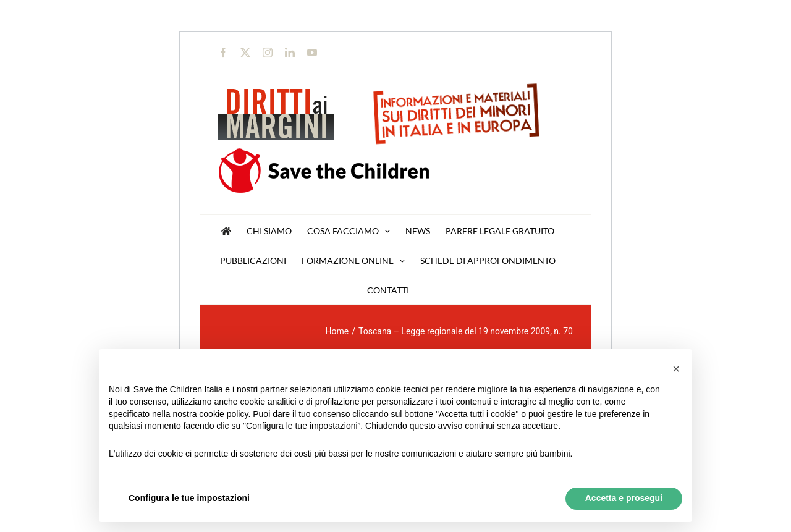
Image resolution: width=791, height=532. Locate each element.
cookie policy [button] (223, 414)
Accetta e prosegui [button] (624, 498)
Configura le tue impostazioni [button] (189, 498)
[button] (676, 369)
